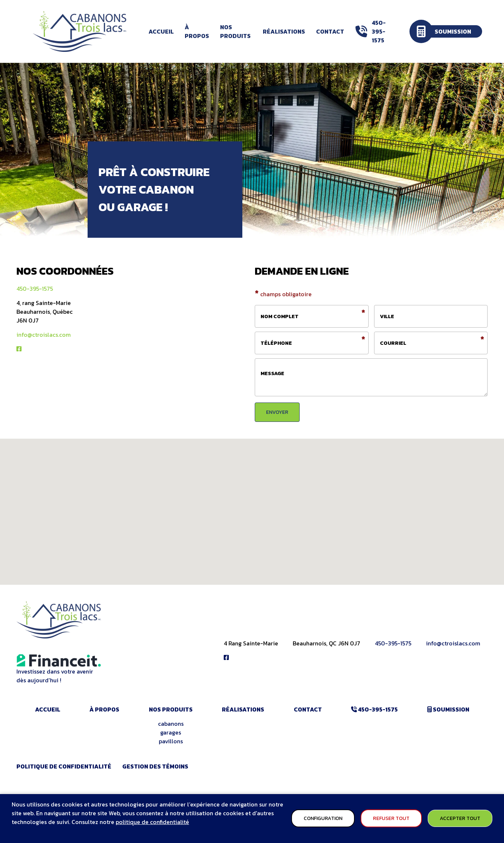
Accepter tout (460, 818)
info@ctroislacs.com (44, 335)
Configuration (323, 818)
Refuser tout (391, 818)
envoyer (277, 412)
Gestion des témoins (155, 766)
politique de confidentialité (152, 822)
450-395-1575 (35, 289)
